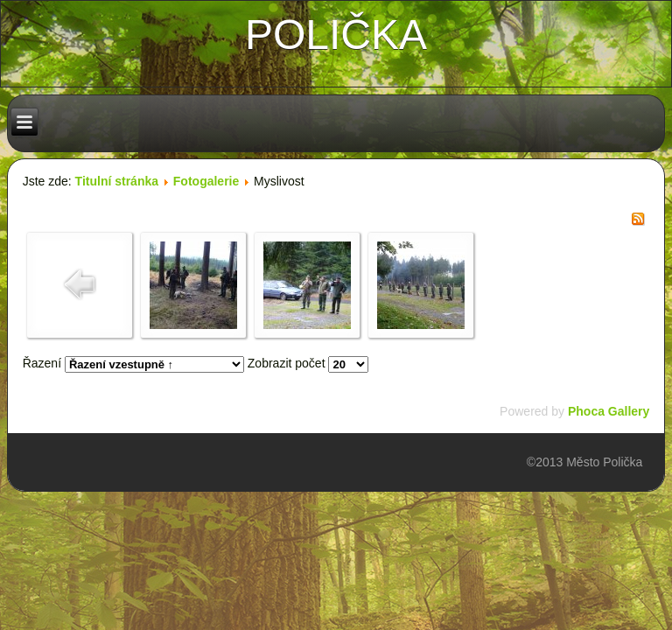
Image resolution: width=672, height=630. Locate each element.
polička (336, 35)
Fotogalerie (206, 181)
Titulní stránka (117, 181)
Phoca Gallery (609, 411)
